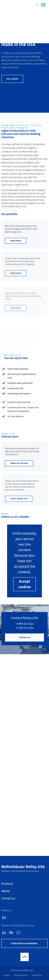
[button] (43, 5)
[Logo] (11, 4)
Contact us (25, 647)
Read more (16, 250)
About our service (19, 473)
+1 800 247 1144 (25, 633)
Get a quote (12, 79)
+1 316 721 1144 (25, 637)
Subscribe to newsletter (24, 953)
